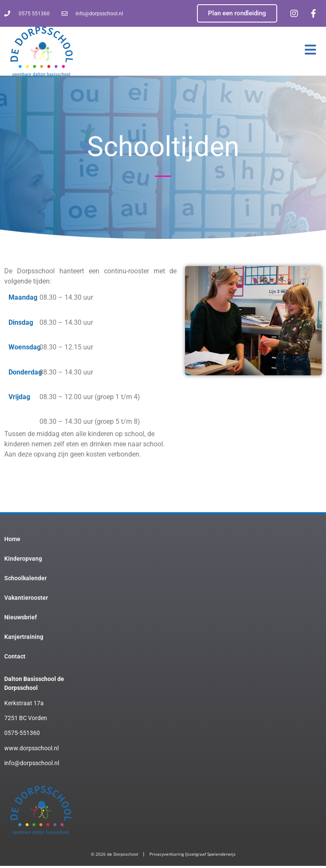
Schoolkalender (25, 580)
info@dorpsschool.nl (32, 765)
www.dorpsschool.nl (31, 750)
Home (12, 541)
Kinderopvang (23, 561)
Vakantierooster (26, 600)
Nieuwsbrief (21, 619)
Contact (15, 658)
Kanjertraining (24, 639)
